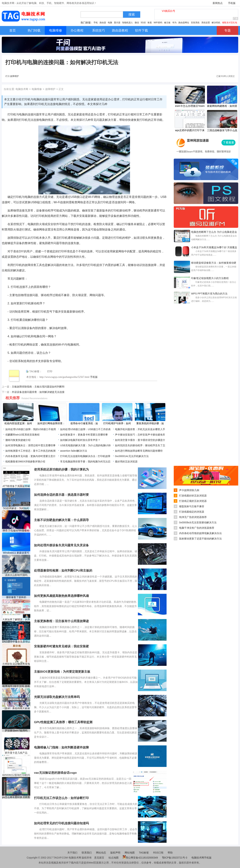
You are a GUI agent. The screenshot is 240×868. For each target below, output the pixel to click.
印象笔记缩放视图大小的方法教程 (210, 278)
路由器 (103, 23)
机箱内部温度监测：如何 (18, 423)
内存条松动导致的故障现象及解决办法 (200, 533)
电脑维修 (37, 89)
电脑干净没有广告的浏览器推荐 (197, 528)
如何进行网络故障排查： (51, 423)
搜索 (132, 15)
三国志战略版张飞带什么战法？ (222, 131)
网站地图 (130, 853)
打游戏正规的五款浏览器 (193, 501)
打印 (50, 371)
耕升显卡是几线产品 (16, 753)
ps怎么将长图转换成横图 (16, 797)
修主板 (167, 23)
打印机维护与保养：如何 (117, 423)
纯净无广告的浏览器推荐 (193, 517)
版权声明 (115, 853)
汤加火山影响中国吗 (16, 575)
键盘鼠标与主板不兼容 (192, 506)
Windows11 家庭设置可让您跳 (16, 553)
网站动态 (101, 853)
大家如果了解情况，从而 (16, 619)
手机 (96, 23)
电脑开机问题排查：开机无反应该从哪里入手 (140, 429)
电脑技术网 (22, 89)
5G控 (143, 23)
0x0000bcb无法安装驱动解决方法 (198, 522)
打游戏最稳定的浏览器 (192, 512)
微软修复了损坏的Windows (16, 597)
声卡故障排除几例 (189, 490)
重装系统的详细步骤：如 (150, 423)
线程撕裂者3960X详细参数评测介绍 (25, 462)
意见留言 (99, 858)
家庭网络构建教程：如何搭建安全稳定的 (222, 106)
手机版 (232, 3)
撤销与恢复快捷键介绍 (18, 440)
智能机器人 (128, 23)
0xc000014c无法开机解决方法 (132, 456)
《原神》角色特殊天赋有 (16, 708)
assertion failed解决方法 (74, 451)
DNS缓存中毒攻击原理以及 (16, 642)
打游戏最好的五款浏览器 (193, 496)
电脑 (110, 23)
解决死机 (216, 23)
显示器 (117, 23)
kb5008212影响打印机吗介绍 (16, 775)
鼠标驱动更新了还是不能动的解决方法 (200, 539)
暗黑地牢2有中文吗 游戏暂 (16, 686)
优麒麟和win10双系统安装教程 (22, 435)
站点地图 (114, 858)
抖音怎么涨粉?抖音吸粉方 (16, 531)
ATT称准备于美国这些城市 (16, 486)
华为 (174, 23)
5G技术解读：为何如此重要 (16, 508)
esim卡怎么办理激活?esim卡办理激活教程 (190, 106)
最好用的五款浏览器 (126, 462)
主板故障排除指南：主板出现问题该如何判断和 (38, 387)
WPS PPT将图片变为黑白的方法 (209, 294)
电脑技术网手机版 (201, 858)
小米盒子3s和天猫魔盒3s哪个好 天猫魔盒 (214, 247)
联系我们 (87, 853)
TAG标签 (144, 853)
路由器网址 (184, 23)
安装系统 (195, 23)
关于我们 (72, 853)
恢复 (150, 23)
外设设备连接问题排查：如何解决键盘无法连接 (38, 392)
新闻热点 (218, 3)
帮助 (170, 853)
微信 (137, 23)
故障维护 (15, 76)
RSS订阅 (158, 853)
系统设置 (206, 23)
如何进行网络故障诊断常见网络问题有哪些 (139, 451)
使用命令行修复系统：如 (84, 423)
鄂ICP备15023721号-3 (175, 858)
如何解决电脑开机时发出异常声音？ (80, 440)
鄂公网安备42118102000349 (140, 858)
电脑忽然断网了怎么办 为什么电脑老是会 (214, 232)
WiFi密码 (158, 23)
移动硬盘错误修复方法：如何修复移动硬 (214, 263)
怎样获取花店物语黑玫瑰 (16, 664)
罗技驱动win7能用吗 (16, 731)
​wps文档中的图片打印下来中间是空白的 (190, 131)
